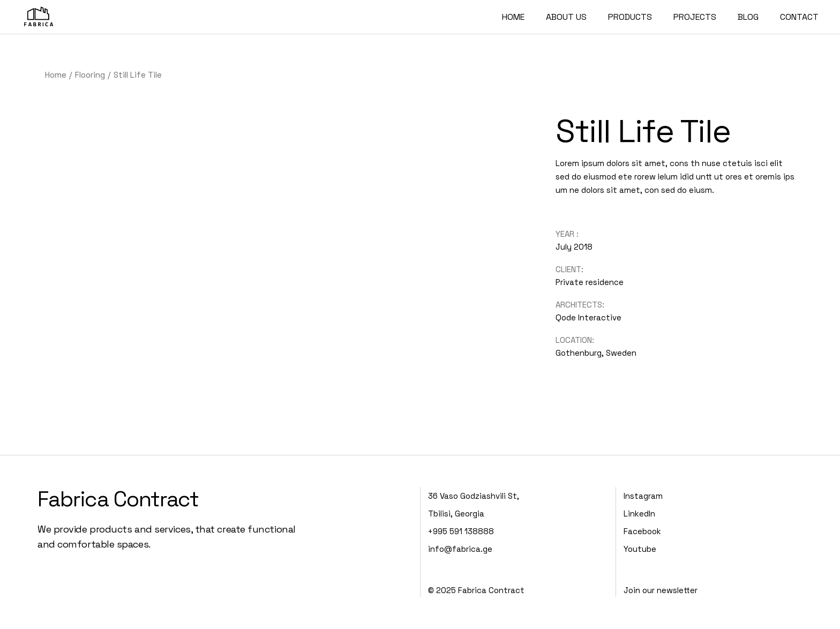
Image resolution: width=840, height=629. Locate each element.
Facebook (642, 531)
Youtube (640, 549)
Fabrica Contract (118, 499)
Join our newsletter (661, 590)
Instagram (643, 496)
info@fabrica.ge (460, 549)
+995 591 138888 (461, 531)
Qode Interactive (588, 317)
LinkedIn (639, 514)
